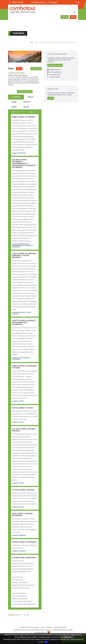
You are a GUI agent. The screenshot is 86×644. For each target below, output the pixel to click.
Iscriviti (51, 98)
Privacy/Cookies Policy (60, 627)
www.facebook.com (54, 72)
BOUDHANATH (28, 245)
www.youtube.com (54, 75)
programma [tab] (16, 97)
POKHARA (21, 483)
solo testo (35, 112)
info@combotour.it (39, 2)
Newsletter (49, 627)
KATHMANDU (22, 153)
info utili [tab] (27, 102)
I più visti (65, 17)
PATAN (28, 312)
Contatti (43, 627)
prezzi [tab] (14, 102)
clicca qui (68, 637)
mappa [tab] (14, 107)
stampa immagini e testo (21, 112)
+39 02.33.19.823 (54, 77)
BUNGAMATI (21, 312)
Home (32, 42)
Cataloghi (53, 2)
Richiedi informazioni (25, 92)
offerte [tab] (30, 97)
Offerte (73, 17)
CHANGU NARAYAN (24, 358)
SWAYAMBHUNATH (24, 244)
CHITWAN (21, 401)
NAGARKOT (16, 314)
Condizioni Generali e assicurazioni (29, 627)
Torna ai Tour (36, 69)
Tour (36, 42)
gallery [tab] (26, 107)
